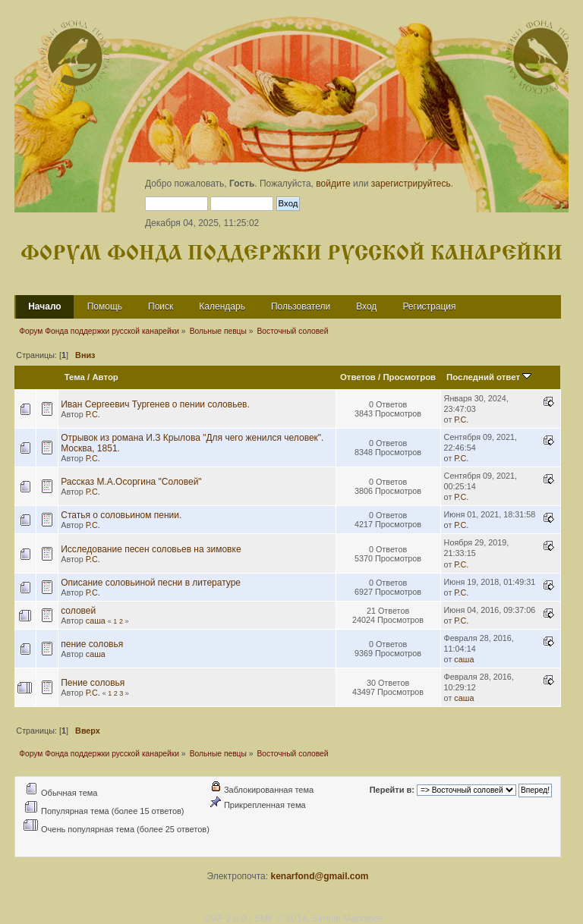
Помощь (105, 306)
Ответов (358, 377)
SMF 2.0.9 (225, 919)
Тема (75, 377)
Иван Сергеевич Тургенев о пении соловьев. (155, 404)
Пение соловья (93, 683)
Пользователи (301, 306)
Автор (105, 377)
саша (96, 621)
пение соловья (92, 644)
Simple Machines (348, 919)
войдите (333, 184)
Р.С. (93, 414)
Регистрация (429, 306)
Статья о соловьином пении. (121, 515)
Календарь (222, 306)
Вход (366, 306)
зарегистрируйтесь (411, 184)
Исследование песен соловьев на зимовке (151, 549)
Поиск (161, 306)
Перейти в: (392, 790)
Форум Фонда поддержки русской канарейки (291, 254)
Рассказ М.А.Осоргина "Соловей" (131, 482)
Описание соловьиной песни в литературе (151, 583)
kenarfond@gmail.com (319, 876)
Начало (44, 306)
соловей (78, 611)
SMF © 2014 (280, 919)
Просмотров (409, 377)
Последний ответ (489, 377)
